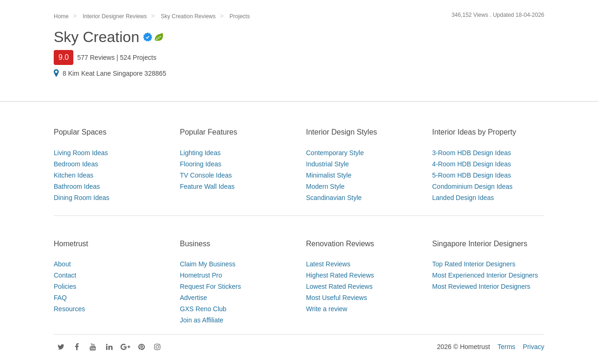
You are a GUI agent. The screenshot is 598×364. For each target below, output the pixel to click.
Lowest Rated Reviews (339, 286)
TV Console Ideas (206, 175)
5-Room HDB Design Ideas (472, 175)
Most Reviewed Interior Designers (481, 286)
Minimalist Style (329, 175)
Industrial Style (327, 164)
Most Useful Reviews (337, 298)
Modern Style (325, 186)
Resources (69, 309)
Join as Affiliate (202, 320)
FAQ (60, 298)
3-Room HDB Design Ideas (472, 153)
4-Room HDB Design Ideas (472, 164)
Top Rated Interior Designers (474, 264)
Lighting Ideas (200, 153)
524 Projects (138, 57)
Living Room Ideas (81, 153)
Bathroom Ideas (77, 186)
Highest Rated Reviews (340, 275)
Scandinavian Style (334, 198)
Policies (65, 286)
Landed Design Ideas (463, 198)
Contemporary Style (335, 153)
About (62, 264)
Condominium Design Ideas (472, 186)
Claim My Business (208, 264)
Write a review (327, 309)
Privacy (534, 347)
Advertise (193, 298)
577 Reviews (96, 57)
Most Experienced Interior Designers (485, 275)
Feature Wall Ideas (207, 186)
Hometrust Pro (201, 275)
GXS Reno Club (203, 309)
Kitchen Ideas (74, 175)
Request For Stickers (210, 286)
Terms (506, 347)
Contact (65, 275)
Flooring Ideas (201, 164)
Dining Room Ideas (82, 198)
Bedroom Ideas (76, 164)
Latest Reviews (328, 264)
